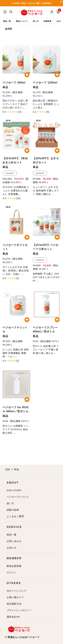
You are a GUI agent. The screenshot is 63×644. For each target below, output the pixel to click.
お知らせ (12, 548)
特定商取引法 (14, 604)
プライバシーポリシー (19, 610)
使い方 (36, 21)
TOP (8, 469)
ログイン (12, 573)
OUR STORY (14, 490)
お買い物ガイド (15, 597)
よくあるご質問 (15, 516)
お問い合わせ (14, 541)
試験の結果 (13, 510)
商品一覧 (7, 21)
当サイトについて (16, 591)
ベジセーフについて (18, 497)
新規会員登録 (14, 566)
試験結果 (47, 21)
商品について (22, 21)
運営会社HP (13, 617)
